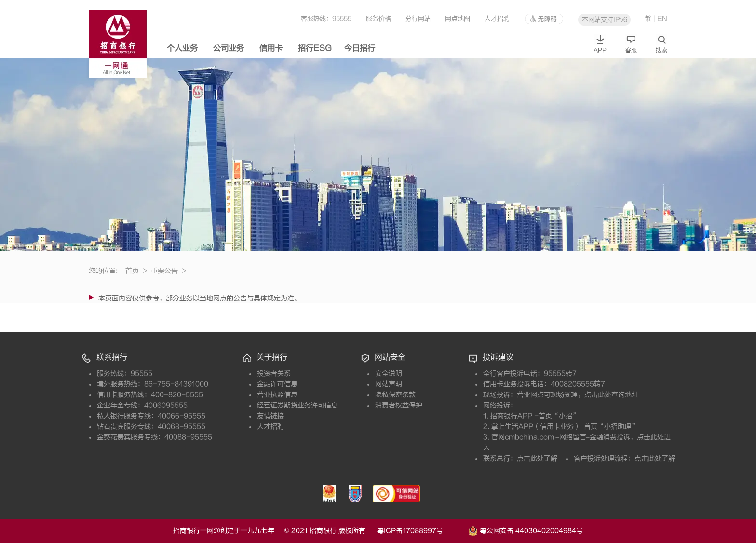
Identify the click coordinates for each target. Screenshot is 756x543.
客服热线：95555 (326, 19)
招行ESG (315, 48)
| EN (660, 19)
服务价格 (378, 19)
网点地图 (458, 19)
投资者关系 (274, 373)
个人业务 (182, 48)
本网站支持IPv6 (605, 20)
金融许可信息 (277, 384)
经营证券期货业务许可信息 (297, 405)
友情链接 (270, 416)
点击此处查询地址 (611, 395)
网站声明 (389, 384)
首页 (136, 271)
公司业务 (229, 48)
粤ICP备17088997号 (422, 531)
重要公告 (169, 271)
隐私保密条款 (395, 395)
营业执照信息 (277, 395)
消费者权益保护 (399, 405)
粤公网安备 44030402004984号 (526, 530)
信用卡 (271, 48)
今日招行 (360, 48)
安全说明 (389, 373)
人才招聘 (497, 19)
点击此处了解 (537, 458)
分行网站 (418, 19)
